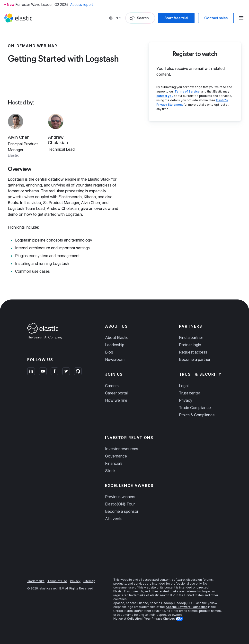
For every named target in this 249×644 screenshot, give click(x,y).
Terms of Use (57, 581)
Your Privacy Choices (160, 619)
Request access (193, 352)
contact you (165, 96)
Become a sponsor (122, 511)
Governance (116, 456)
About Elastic (117, 337)
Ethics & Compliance (197, 415)
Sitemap (89, 581)
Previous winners (120, 497)
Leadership (115, 345)
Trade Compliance (195, 408)
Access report (82, 5)
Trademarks (36, 581)
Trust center (190, 393)
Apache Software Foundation (187, 607)
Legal (184, 386)
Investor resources (122, 449)
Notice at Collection (127, 619)
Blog (109, 352)
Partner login (190, 345)
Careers (112, 386)
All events (114, 519)
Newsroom (115, 359)
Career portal (116, 393)
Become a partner (195, 359)
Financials (114, 463)
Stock (110, 471)
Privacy (186, 400)
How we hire (116, 400)
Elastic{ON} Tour (120, 504)
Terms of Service (187, 91)
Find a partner (191, 337)
